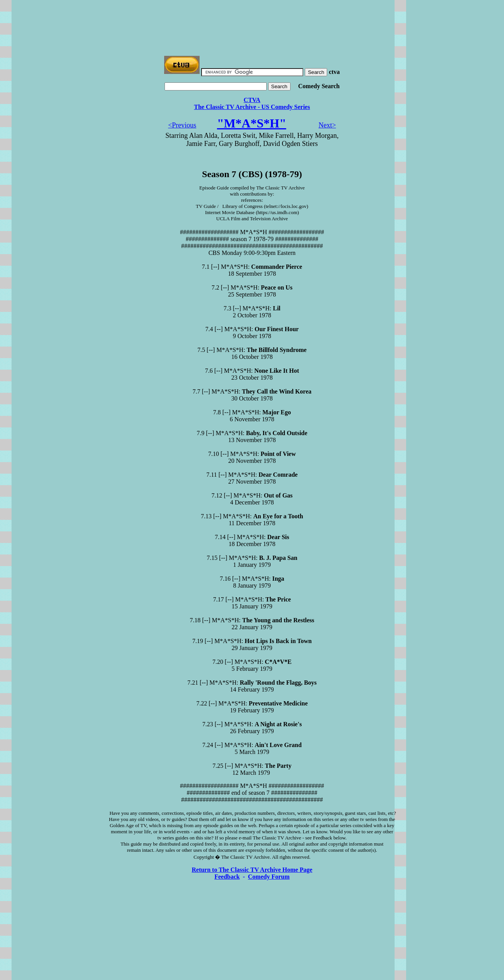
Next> (327, 125)
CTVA (252, 100)
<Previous (182, 125)
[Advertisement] (252, 20)
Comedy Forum (269, 877)
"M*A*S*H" (252, 123)
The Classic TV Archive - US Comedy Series (252, 107)
